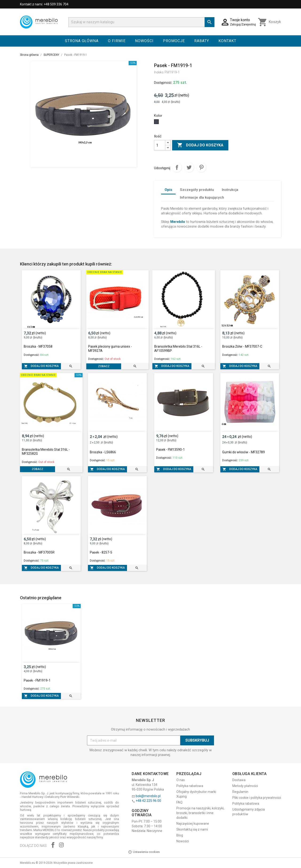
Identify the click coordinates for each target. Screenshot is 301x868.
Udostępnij (177, 167)
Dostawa (239, 780)
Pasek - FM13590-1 (170, 450)
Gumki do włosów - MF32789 (244, 452)
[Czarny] (157, 123)
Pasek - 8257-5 (101, 552)
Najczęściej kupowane (193, 824)
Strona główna (82, 41)
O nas (181, 780)
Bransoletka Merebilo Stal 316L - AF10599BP (178, 349)
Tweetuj (189, 167)
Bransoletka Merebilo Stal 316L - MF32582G (46, 452)
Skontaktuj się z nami (192, 829)
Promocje (174, 41)
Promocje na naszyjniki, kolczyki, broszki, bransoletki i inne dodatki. (200, 813)
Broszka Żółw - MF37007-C (242, 346)
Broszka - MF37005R (39, 552)
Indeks (159, 72)
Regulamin (240, 792)
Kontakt (227, 41)
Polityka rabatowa (190, 786)
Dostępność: (163, 83)
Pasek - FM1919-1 (37, 680)
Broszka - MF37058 (38, 346)
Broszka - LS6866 (103, 452)
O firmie (117, 41)
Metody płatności (245, 786)
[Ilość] (160, 145)
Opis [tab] (168, 190)
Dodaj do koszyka (200, 145)
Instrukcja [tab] (230, 190)
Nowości (144, 41)
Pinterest (201, 167)
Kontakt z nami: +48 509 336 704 (44, 4)
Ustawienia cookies (144, 852)
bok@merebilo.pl (148, 796)
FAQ (179, 802)
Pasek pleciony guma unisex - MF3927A (110, 349)
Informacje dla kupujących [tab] (202, 197)
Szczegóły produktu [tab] (197, 190)
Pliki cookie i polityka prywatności (257, 798)
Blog (180, 835)
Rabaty (202, 41)
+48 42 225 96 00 (148, 801)
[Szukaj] (141, 22)
